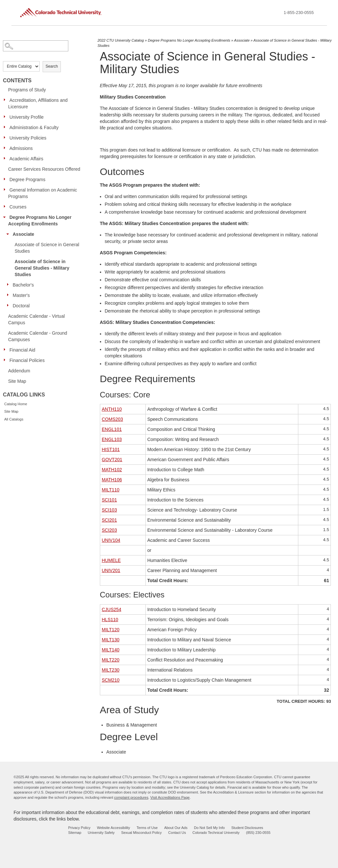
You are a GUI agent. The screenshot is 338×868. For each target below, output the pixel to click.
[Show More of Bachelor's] (9, 285)
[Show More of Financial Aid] (6, 350)
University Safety (101, 833)
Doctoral (21, 306)
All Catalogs (14, 419)
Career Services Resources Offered (44, 169)
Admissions (21, 148)
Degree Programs (27, 180)
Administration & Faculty (34, 127)
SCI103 (109, 510)
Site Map (17, 381)
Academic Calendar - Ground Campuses (38, 336)
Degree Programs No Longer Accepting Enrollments (40, 220)
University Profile (27, 117)
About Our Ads (176, 828)
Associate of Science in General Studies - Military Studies (42, 268)
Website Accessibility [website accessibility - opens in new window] (114, 828)
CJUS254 (112, 609)
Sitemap (74, 833)
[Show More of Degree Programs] (6, 179)
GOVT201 (112, 460)
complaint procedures (131, 797)
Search (52, 66)
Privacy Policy (79, 828)
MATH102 (112, 470)
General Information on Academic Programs (43, 193)
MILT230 (111, 670)
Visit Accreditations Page (170, 797)
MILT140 (111, 650)
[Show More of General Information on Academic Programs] (6, 190)
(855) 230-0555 (258, 833)
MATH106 (112, 480)
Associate (23, 234)
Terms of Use (147, 828)
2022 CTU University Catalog (121, 40)
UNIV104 (111, 540)
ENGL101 (112, 429)
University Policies (28, 138)
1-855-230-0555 (299, 13)
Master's (21, 295)
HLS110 (110, 620)
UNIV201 (111, 570)
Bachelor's (23, 285)
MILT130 (111, 640)
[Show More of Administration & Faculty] (6, 127)
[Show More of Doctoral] (9, 305)
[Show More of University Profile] (6, 117)
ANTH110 (112, 409)
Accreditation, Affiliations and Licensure (38, 103)
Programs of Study (27, 90)
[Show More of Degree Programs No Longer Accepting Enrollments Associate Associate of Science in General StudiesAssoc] (6, 217)
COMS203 (112, 419)
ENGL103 (112, 439)
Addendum (19, 371)
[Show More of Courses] (6, 207)
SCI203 (109, 530)
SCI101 (109, 500)
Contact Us (177, 833)
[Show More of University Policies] (6, 138)
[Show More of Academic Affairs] (6, 158)
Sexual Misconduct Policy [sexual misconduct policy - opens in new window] (141, 833)
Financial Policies (27, 360)
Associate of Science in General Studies (47, 248)
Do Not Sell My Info (209, 828)
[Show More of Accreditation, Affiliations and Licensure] (6, 100)
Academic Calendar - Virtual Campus (36, 319)
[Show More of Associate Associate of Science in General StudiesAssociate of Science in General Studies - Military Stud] (9, 234)
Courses (18, 207)
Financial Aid (22, 350)
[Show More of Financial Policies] (6, 360)
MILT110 (111, 490)
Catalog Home (16, 404)
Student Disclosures (247, 828)
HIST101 (111, 449)
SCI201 (109, 520)
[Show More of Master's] (9, 295)
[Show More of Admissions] (6, 148)
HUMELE (111, 560)
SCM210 (111, 680)
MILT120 (111, 630)
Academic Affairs (26, 159)
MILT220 (111, 660)
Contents (17, 80)
